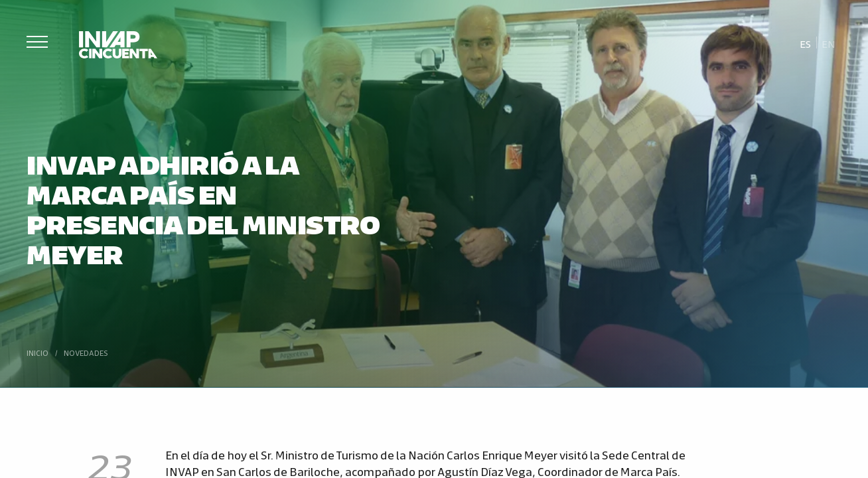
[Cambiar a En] (829, 43)
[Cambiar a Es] (806, 43)
